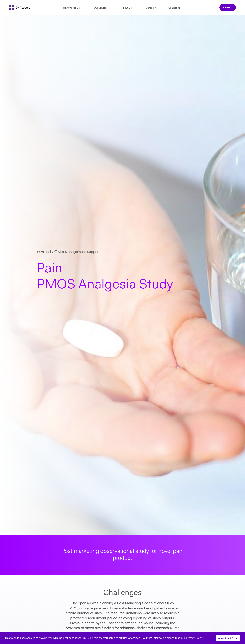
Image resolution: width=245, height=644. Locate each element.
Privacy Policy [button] (194, 638)
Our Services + (102, 8)
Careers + (151, 8)
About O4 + (128, 8)
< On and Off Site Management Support (68, 252)
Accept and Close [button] (228, 638)
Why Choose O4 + (72, 8)
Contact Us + (175, 8)
